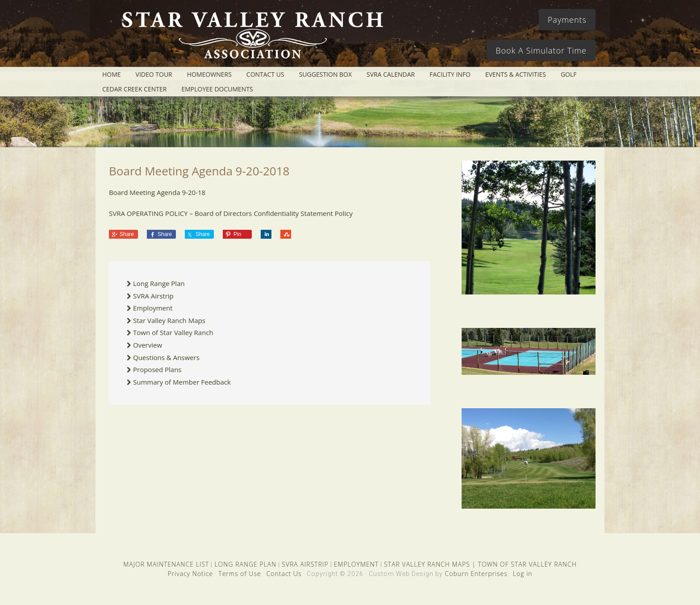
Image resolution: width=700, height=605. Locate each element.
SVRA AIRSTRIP (305, 564)
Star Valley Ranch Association (248, 38)
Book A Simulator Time (541, 50)
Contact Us (284, 574)
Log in (523, 574)
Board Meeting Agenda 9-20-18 (157, 192)
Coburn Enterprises (476, 574)
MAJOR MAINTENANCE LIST (166, 564)
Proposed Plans (157, 369)
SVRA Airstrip (153, 296)
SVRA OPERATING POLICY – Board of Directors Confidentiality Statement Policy (231, 213)
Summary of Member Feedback (182, 382)
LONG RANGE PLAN (245, 564)
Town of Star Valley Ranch (173, 332)
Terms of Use (240, 574)
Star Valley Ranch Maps (169, 320)
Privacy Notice (190, 574)
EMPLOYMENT (356, 564)
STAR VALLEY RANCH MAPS (427, 564)
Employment (153, 308)
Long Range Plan (159, 283)
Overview (148, 345)
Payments (567, 20)
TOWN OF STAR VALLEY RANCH (527, 564)
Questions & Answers (166, 357)
